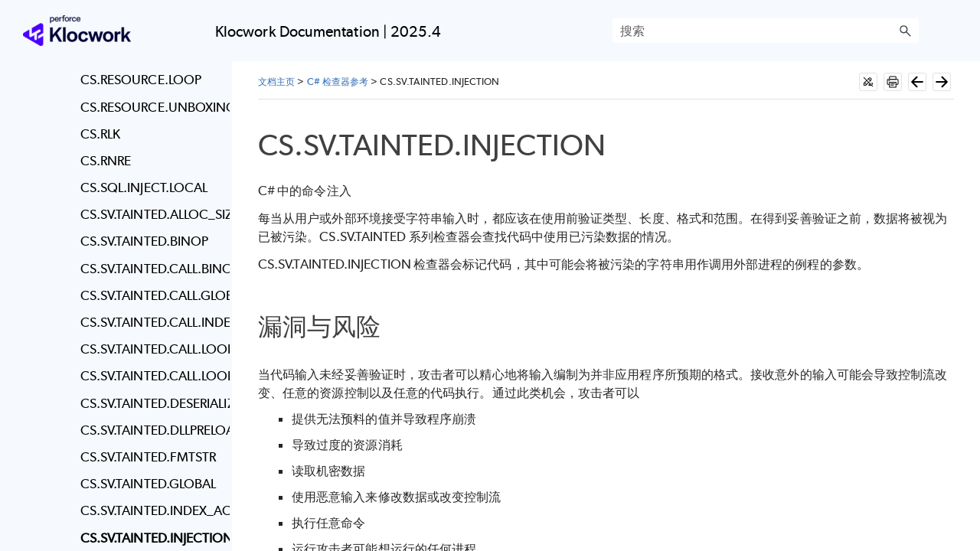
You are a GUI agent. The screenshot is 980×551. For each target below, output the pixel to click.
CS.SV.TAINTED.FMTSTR (149, 457)
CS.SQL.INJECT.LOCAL (144, 187)
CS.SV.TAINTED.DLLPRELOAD (151, 430)
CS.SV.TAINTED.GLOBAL (149, 484)
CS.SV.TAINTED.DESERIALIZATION (151, 403)
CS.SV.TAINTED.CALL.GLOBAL (151, 295)
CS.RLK (100, 134)
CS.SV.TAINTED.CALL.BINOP (151, 269)
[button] (905, 31)
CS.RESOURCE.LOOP (141, 80)
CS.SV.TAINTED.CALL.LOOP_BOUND (151, 349)
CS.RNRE (106, 161)
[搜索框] (766, 31)
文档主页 (276, 82)
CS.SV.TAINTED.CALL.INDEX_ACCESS (151, 322)
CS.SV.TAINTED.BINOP (145, 241)
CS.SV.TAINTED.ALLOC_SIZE (151, 214)
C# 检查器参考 (338, 82)
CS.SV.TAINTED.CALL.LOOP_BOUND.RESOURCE (151, 376)
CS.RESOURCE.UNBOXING (151, 107)
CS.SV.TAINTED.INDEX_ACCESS (151, 510)
